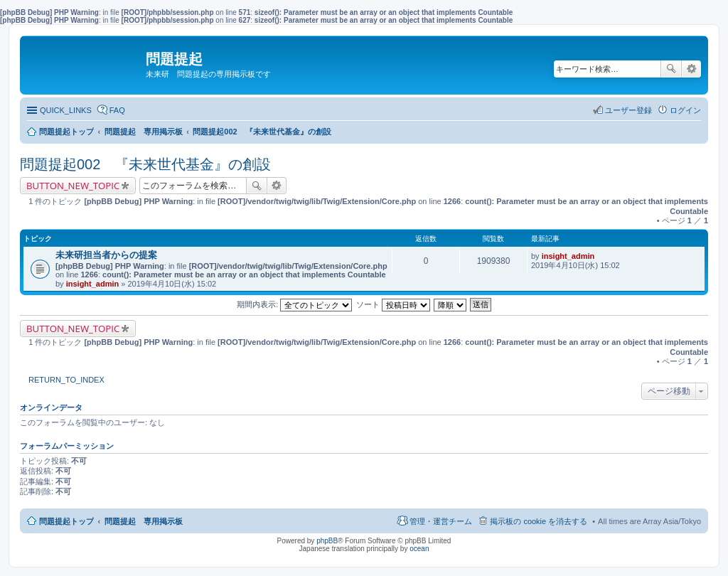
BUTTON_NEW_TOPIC (73, 186)
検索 (671, 69)
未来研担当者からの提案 (106, 255)
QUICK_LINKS (66, 110)
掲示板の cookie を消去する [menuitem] (539, 521)
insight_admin (93, 284)
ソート (393, 304)
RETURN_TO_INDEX (66, 380)
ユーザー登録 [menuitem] (628, 110)
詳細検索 (691, 69)
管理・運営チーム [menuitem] (441, 521)
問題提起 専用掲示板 (144, 521)
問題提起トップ (66, 521)
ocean (419, 549)
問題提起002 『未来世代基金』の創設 (145, 164)
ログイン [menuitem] (685, 110)
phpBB (327, 541)
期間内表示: (294, 304)
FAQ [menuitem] (117, 110)
